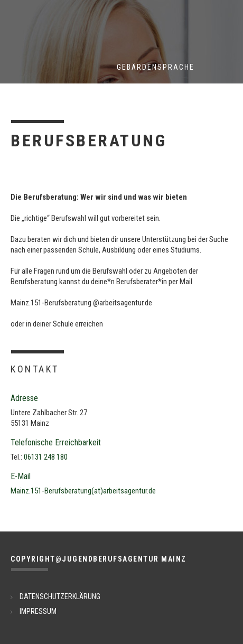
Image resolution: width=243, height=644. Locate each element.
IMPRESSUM (38, 611)
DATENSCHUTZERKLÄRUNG (60, 596)
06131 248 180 (46, 457)
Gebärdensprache (156, 67)
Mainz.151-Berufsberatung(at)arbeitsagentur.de (83, 491)
